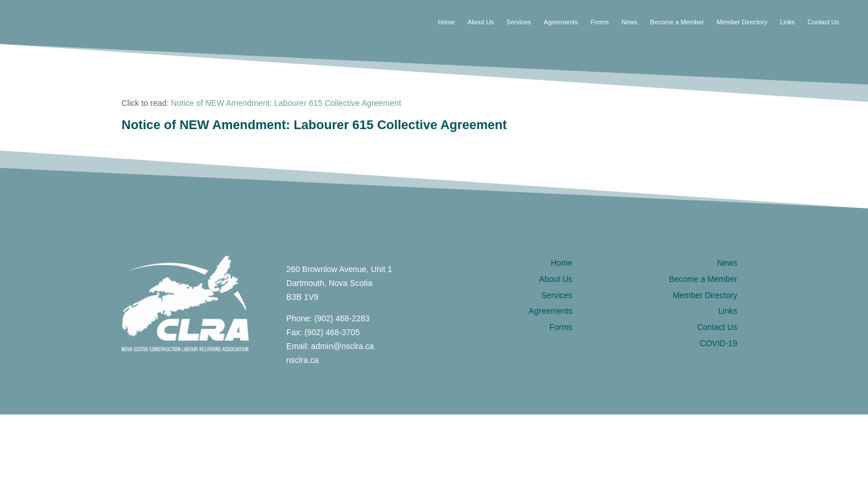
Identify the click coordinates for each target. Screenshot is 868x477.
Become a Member (677, 22)
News (630, 22)
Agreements (561, 22)
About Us (481, 22)
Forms (600, 22)
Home (446, 22)
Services (518, 22)
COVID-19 (718, 343)
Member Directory (742, 22)
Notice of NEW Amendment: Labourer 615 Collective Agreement (286, 103)
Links (788, 22)
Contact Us (823, 22)
